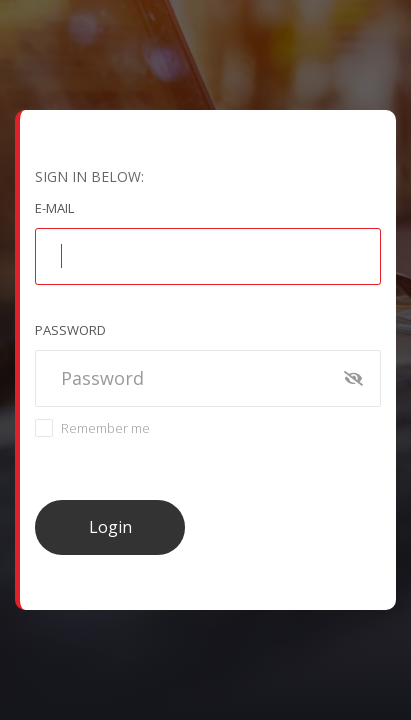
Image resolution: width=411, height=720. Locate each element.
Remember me (105, 428)
